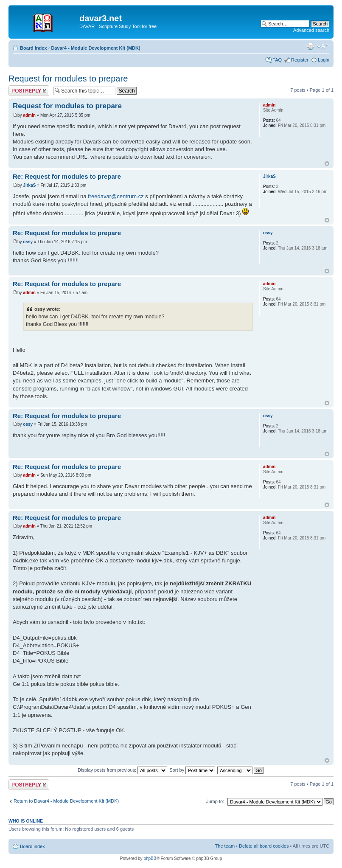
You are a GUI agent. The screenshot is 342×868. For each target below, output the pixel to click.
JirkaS (29, 185)
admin (29, 115)
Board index (34, 48)
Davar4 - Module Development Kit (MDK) (95, 48)
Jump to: (215, 801)
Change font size (323, 46)
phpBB (150, 858)
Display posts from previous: (122, 770)
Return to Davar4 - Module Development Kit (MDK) (66, 801)
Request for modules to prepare (68, 79)
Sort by (192, 770)
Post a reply (29, 91)
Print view (310, 46)
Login (324, 60)
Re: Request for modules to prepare (67, 176)
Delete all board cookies (264, 846)
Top (327, 164)
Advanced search (311, 30)
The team (225, 846)
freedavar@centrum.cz (116, 196)
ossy (28, 242)
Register (300, 60)
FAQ (277, 60)
